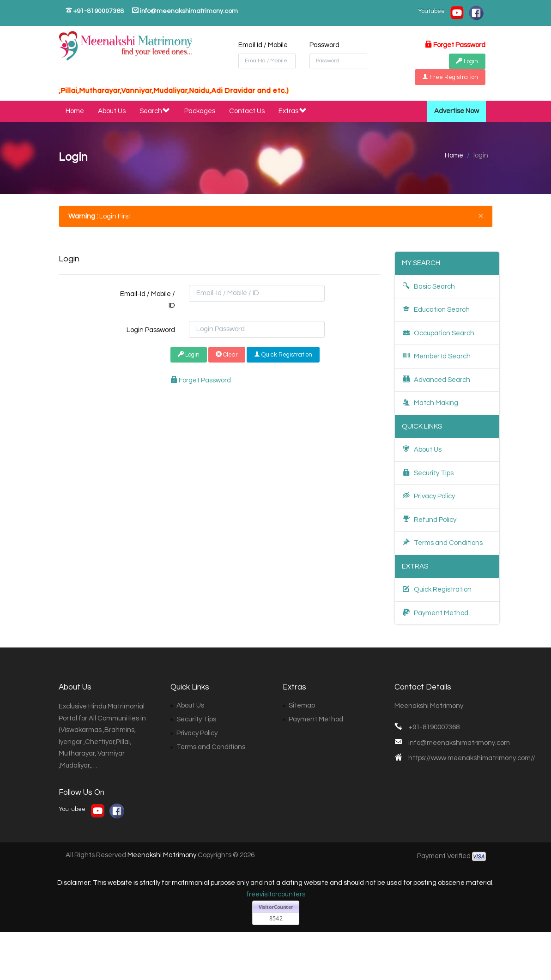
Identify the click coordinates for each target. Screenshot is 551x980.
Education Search (436, 309)
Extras (293, 111)
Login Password (151, 330)
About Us (112, 111)
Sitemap (302, 705)
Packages (200, 111)
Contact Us (247, 111)
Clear (227, 354)
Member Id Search (436, 356)
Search (155, 111)
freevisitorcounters (276, 894)
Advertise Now (457, 111)
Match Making (430, 402)
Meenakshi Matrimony (162, 855)
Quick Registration (283, 354)
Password (324, 45)
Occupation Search (438, 333)
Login (189, 354)
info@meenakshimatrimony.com (185, 11)
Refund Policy (429, 519)
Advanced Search (436, 379)
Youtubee (431, 11)
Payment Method (435, 613)
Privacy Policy (428, 496)
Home (75, 111)
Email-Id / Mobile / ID (148, 300)
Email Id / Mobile (263, 45)
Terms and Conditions (442, 542)
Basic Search (428, 286)
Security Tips (428, 473)
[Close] (481, 215)
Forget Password (455, 45)
